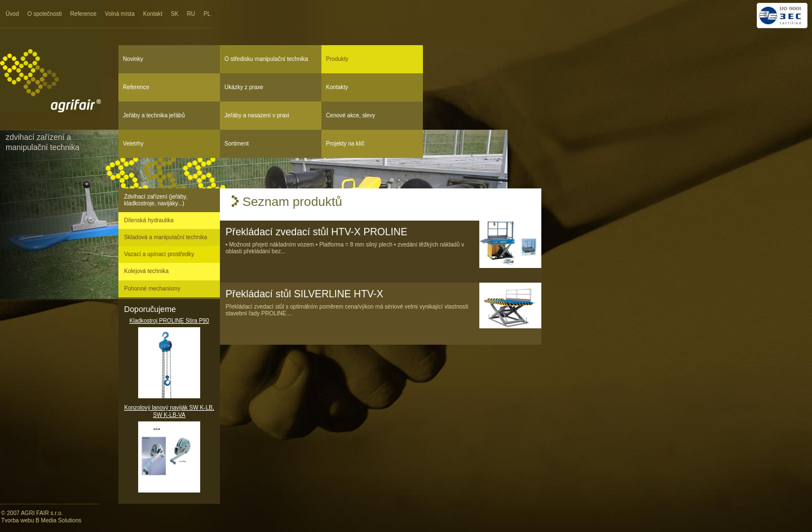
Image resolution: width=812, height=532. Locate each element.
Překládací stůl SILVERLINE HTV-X (304, 294)
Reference (84, 14)
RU (191, 14)
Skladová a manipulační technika (166, 237)
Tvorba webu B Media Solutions (41, 520)
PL (207, 14)
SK (175, 14)
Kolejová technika (146, 271)
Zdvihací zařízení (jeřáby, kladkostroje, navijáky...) (156, 200)
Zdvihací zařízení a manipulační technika (43, 142)
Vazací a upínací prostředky (159, 254)
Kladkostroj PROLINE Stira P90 (169, 358)
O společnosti (45, 14)
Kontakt (153, 14)
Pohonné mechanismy (152, 289)
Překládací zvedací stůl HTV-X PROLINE (316, 232)
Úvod (12, 14)
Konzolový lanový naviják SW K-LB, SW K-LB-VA (169, 449)
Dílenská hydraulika (149, 220)
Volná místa (120, 14)
